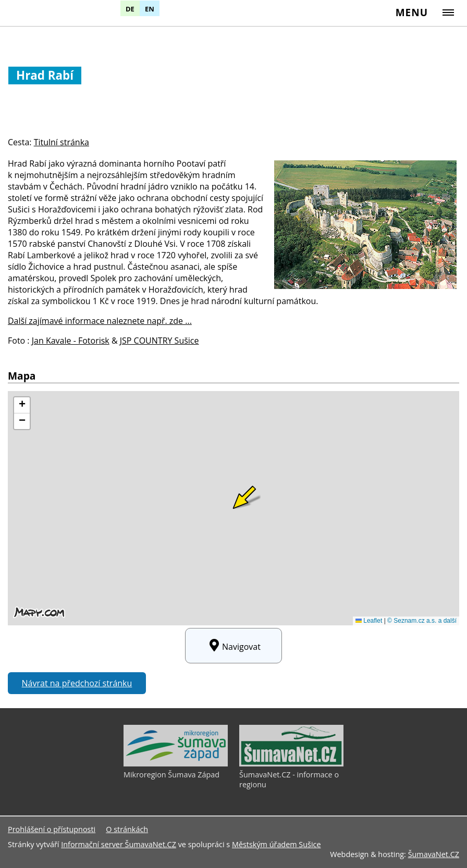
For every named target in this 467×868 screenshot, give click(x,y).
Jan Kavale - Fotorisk (71, 341)
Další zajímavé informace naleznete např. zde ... (100, 321)
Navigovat (233, 646)
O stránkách (127, 829)
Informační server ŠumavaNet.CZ (119, 844)
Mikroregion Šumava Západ (171, 775)
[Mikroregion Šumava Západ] (176, 764)
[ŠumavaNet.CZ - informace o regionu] (291, 764)
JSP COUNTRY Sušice (159, 341)
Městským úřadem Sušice (276, 844)
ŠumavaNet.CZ (434, 854)
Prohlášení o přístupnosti (52, 829)
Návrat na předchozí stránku (77, 683)
